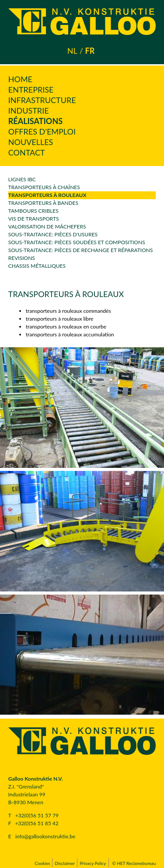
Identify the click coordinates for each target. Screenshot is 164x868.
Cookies (42, 863)
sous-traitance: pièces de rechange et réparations (81, 250)
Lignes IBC (22, 179)
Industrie (29, 111)
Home (20, 79)
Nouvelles (31, 142)
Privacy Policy (93, 863)
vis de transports (34, 219)
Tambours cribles (33, 211)
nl (72, 51)
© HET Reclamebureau (134, 863)
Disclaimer (65, 863)
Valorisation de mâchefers (47, 227)
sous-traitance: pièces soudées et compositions (77, 242)
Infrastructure (42, 100)
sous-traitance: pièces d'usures (53, 234)
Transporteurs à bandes (43, 203)
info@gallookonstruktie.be (45, 836)
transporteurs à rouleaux (47, 195)
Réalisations (35, 121)
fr (90, 51)
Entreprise (31, 90)
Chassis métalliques (37, 266)
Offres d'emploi (42, 131)
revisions (22, 258)
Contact (27, 152)
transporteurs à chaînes (44, 187)
